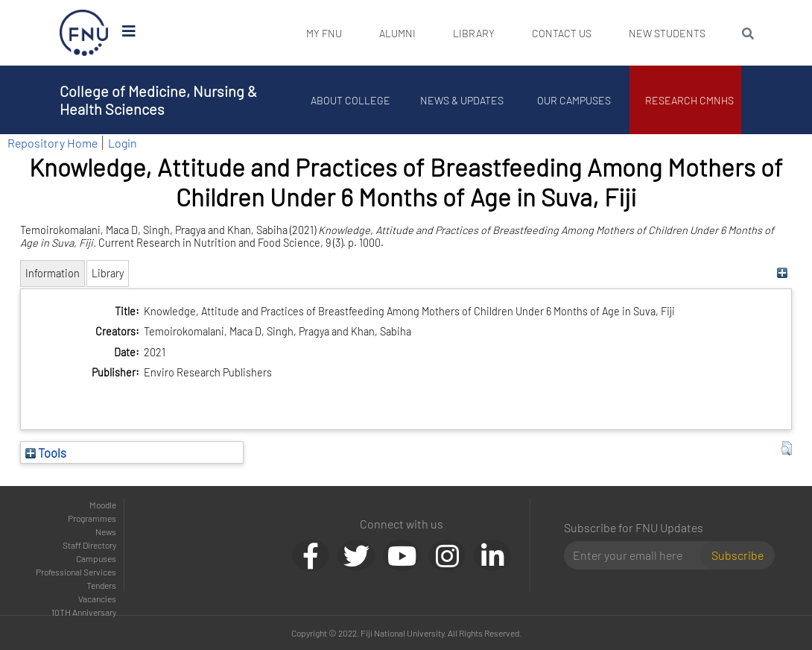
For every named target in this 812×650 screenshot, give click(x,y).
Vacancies (97, 599)
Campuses (96, 558)
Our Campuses (574, 100)
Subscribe (738, 555)
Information (53, 273)
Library (474, 33)
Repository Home (53, 143)
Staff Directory (89, 545)
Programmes (92, 518)
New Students (667, 33)
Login (123, 143)
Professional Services (76, 572)
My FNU (324, 33)
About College (351, 100)
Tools (46, 452)
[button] (786, 449)
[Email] (638, 555)
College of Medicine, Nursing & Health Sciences (158, 100)
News (106, 531)
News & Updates (462, 100)
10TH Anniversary (84, 612)
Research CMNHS (689, 100)
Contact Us (562, 33)
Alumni (397, 33)
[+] (783, 273)
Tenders (101, 585)
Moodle (103, 505)
